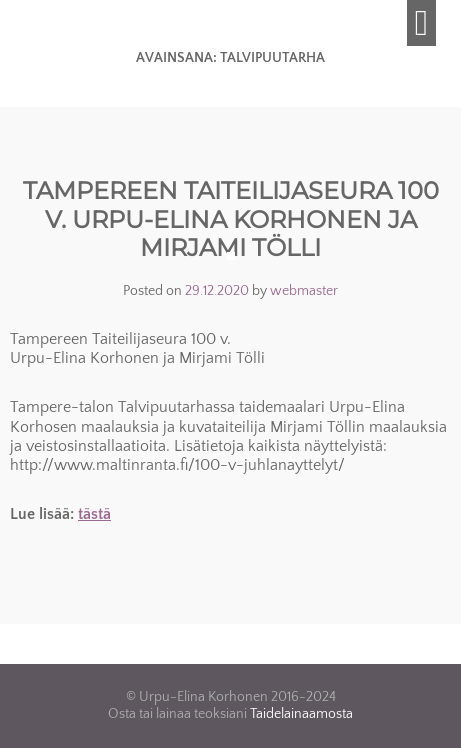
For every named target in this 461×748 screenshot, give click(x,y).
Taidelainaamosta (301, 714)
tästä (94, 514)
